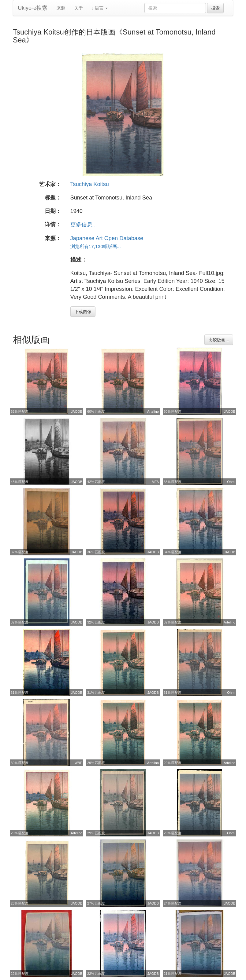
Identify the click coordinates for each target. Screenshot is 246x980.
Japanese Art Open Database (107, 238)
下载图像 (83, 312)
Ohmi (231, 482)
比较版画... (219, 340)
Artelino (153, 411)
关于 (79, 8)
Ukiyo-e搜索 (33, 8)
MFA (155, 482)
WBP (78, 763)
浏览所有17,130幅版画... (96, 246)
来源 (61, 8)
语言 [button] (100, 8)
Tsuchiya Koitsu (90, 184)
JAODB (77, 411)
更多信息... (84, 225)
